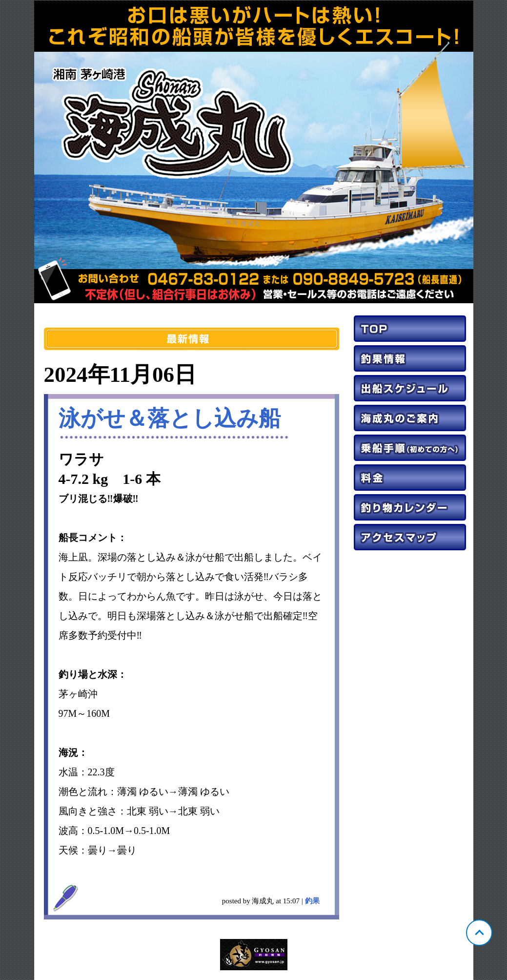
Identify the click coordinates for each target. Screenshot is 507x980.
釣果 (312, 901)
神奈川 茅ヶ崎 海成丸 (254, 152)
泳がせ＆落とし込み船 (170, 418)
